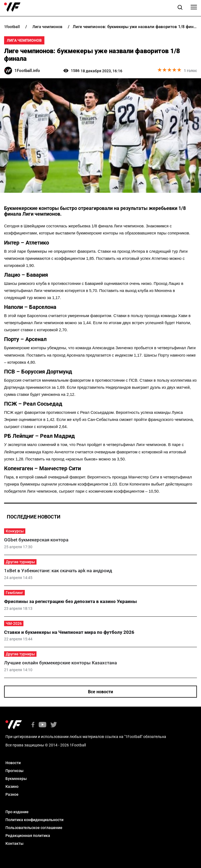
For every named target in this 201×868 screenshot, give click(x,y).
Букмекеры (16, 779)
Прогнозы (14, 771)
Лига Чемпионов (24, 40)
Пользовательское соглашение (34, 828)
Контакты (14, 843)
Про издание (17, 812)
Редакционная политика (28, 836)
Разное (12, 794)
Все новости (100, 692)
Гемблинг (14, 593)
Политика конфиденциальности (34, 820)
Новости (13, 763)
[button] (180, 8)
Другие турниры (20, 562)
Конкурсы (15, 531)
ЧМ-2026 (14, 623)
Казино (12, 786)
